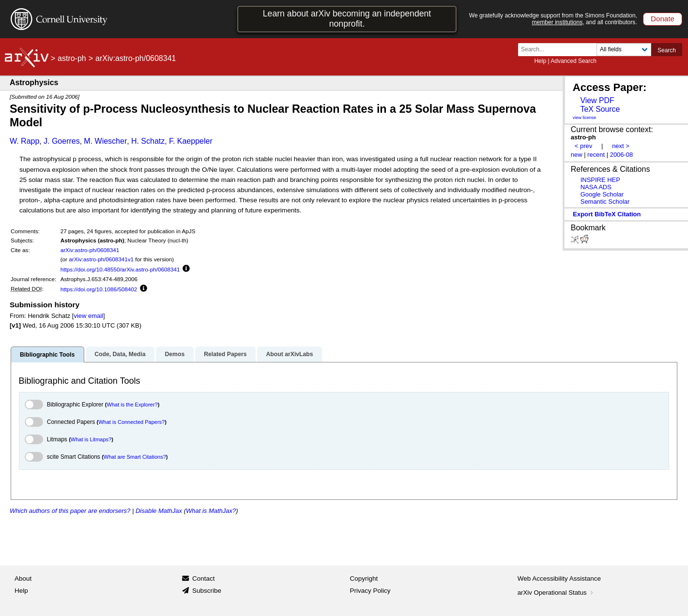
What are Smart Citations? (135, 457)
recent (596, 155)
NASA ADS (596, 187)
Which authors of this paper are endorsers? (70, 511)
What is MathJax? (211, 511)
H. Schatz (148, 141)
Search (667, 50)
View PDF (597, 100)
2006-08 (622, 155)
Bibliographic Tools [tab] (47, 355)
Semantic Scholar (605, 202)
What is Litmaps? (91, 439)
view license (585, 118)
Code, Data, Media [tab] (120, 354)
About (23, 578)
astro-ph (72, 58)
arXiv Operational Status (557, 593)
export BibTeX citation (607, 214)
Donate (663, 19)
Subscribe (207, 591)
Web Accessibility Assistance (559, 578)
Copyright (364, 578)
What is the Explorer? (132, 405)
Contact (204, 578)
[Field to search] (624, 50)
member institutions (557, 22)
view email (88, 316)
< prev (583, 146)
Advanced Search (573, 61)
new (577, 155)
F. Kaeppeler (191, 141)
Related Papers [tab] (225, 354)
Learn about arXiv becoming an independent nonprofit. (347, 19)
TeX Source (600, 109)
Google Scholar (602, 194)
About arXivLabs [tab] (289, 354)
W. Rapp (24, 141)
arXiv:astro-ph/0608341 (90, 250)
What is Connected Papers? (131, 422)
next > (621, 146)
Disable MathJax (159, 511)
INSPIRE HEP (600, 180)
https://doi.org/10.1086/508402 (99, 289)
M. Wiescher (105, 141)
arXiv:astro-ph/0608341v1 (101, 259)
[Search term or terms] (560, 50)
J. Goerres (62, 141)
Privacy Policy (370, 591)
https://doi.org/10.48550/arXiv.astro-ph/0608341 (120, 269)
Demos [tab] (175, 354)
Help (540, 61)
